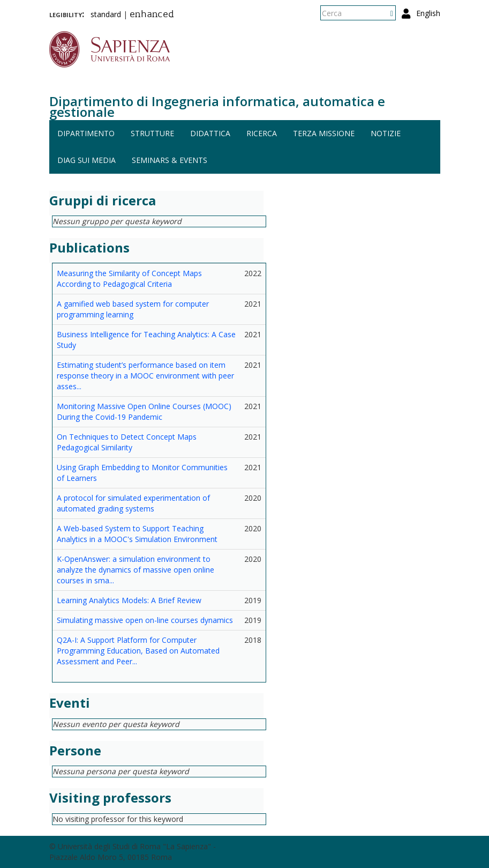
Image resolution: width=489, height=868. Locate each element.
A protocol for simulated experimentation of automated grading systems (133, 503)
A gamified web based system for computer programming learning (133, 309)
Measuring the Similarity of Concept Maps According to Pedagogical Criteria (129, 279)
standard (106, 14)
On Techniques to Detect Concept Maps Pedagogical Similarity (127, 442)
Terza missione (324, 133)
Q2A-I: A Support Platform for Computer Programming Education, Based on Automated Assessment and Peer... (138, 651)
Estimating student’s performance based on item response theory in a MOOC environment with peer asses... (145, 376)
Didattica (210, 133)
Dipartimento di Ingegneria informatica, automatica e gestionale (217, 106)
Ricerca (262, 133)
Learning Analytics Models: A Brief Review (129, 600)
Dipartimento (86, 133)
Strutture (152, 133)
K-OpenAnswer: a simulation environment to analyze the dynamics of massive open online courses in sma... (136, 570)
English (428, 13)
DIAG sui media (86, 160)
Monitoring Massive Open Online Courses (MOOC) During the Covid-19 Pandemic (144, 411)
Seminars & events (170, 160)
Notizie (386, 133)
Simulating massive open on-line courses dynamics (145, 620)
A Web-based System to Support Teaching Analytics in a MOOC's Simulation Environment (137, 534)
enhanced (152, 15)
